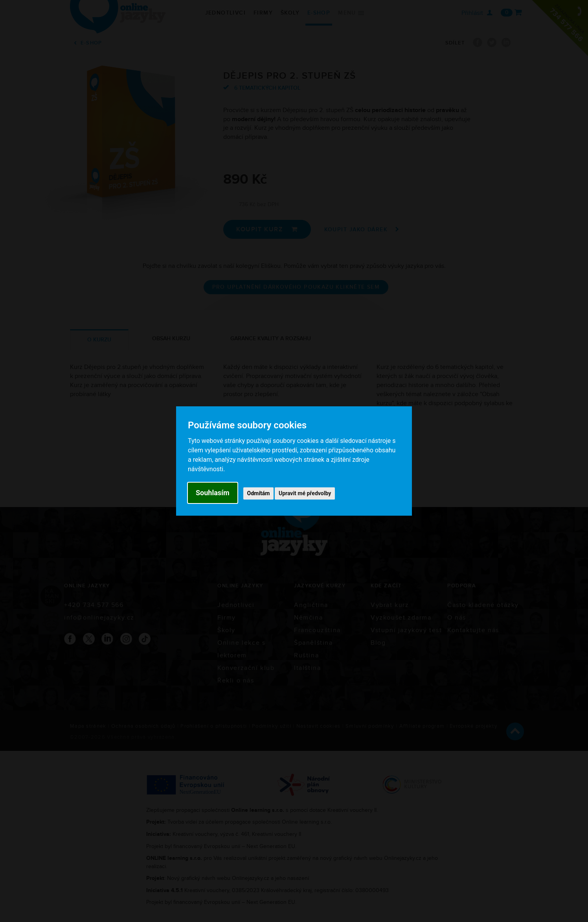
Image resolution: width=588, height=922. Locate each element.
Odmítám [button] (259, 493)
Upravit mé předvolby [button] (305, 493)
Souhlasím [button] (213, 493)
